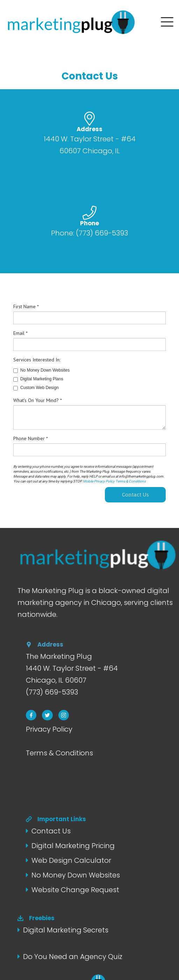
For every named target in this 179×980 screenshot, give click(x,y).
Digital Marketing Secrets (66, 930)
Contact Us (51, 831)
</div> (89, 401)
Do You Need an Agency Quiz (73, 957)
